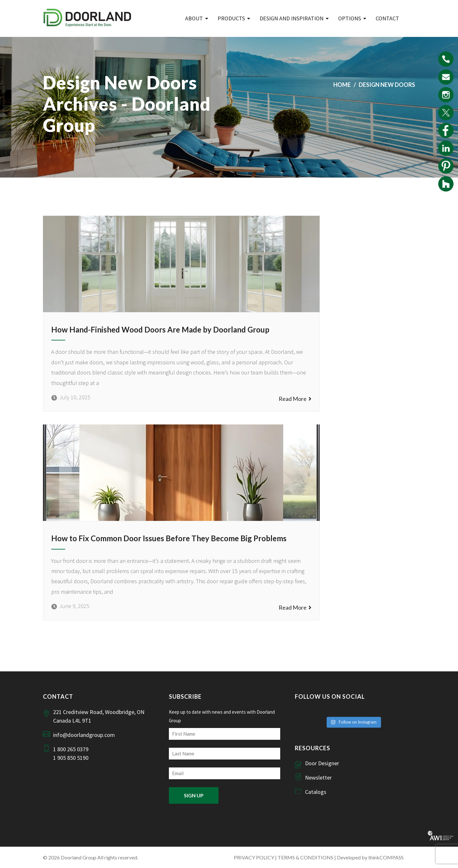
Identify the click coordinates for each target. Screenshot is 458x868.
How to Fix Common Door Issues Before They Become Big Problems (169, 538)
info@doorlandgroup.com (84, 735)
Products (231, 18)
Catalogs (316, 792)
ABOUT (194, 18)
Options (350, 18)
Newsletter (318, 777)
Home (342, 85)
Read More (295, 399)
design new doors (387, 85)
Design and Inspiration (291, 18)
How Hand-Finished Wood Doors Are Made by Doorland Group (160, 329)
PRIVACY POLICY (254, 857)
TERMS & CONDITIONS (305, 857)
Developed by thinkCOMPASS (370, 857)
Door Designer (322, 763)
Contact (387, 18)
